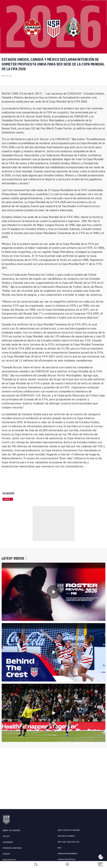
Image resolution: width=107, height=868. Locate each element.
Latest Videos (14, 558)
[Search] (36, 865)
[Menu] (100, 863)
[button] (107, 865)
